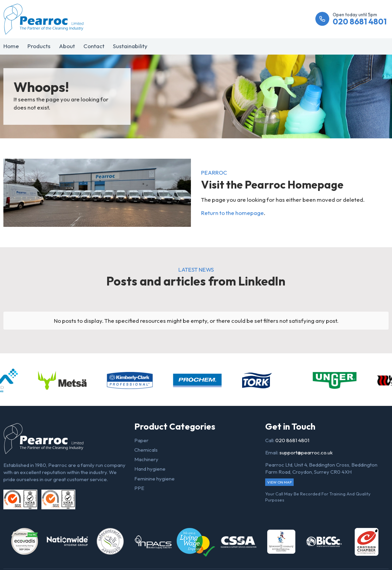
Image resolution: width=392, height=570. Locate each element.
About (67, 46)
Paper (141, 440)
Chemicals (146, 450)
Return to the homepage (232, 213)
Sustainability (130, 46)
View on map (279, 482)
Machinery (146, 459)
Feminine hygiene (154, 479)
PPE (139, 488)
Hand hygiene (150, 469)
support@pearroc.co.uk (306, 453)
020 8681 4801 (292, 440)
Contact (94, 46)
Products (39, 46)
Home (11, 46)
